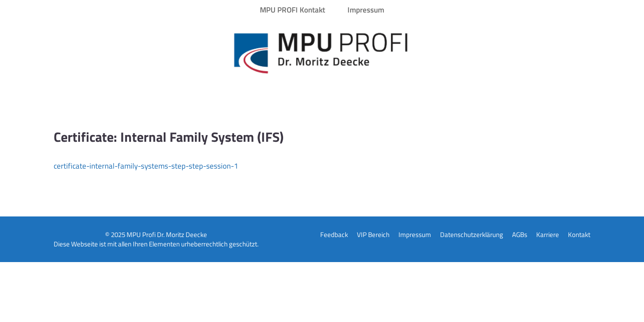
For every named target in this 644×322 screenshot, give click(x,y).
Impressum (366, 10)
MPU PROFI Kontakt (292, 10)
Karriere (548, 235)
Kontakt (579, 235)
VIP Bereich (373, 235)
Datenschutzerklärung (472, 235)
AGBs (520, 235)
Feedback (334, 235)
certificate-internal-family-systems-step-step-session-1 (146, 166)
